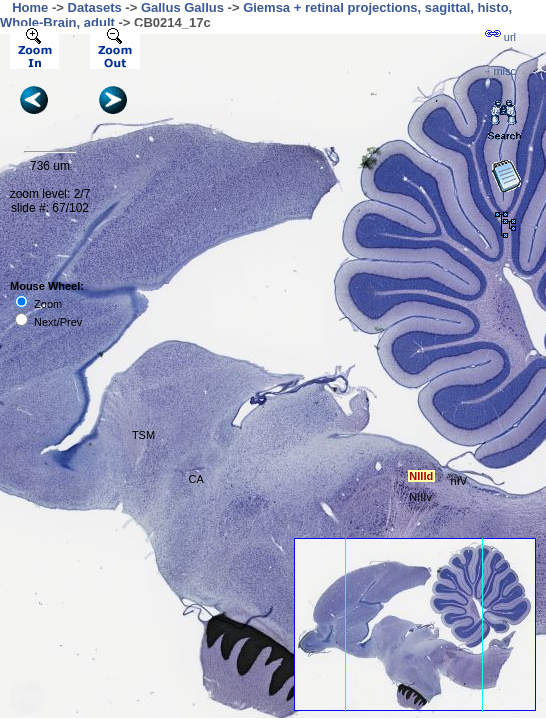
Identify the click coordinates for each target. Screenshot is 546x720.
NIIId (421, 476)
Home (30, 7)
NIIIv (420, 497)
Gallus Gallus (182, 7)
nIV (459, 481)
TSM (143, 435)
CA (196, 479)
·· (500, 71)
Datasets (95, 7)
